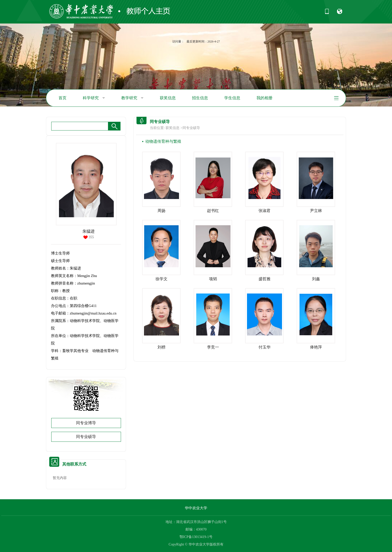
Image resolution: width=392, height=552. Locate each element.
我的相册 (264, 98)
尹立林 (316, 211)
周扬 (161, 211)
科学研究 (94, 98)
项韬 (213, 279)
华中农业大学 (196, 508)
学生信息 (232, 98)
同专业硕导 (86, 437)
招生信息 (200, 98)
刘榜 (161, 347)
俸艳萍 (316, 347)
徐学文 (161, 279)
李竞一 (213, 347)
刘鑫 (316, 279)
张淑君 (264, 211)
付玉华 (264, 347)
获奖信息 (168, 98)
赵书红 (213, 211)
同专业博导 (86, 423)
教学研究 (132, 98)
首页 (62, 98)
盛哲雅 (264, 279)
